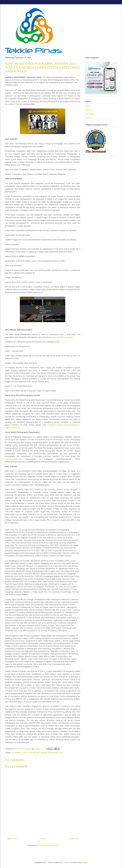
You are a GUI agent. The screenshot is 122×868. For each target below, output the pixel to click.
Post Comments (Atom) (48, 845)
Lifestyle (44, 753)
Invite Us (89, 118)
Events (25, 753)
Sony (61, 753)
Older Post (74, 839)
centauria (66, 862)
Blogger (85, 862)
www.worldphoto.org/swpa (62, 337)
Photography (53, 753)
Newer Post (12, 839)
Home (43, 839)
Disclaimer (89, 114)
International (34, 753)
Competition (16, 753)
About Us (89, 110)
